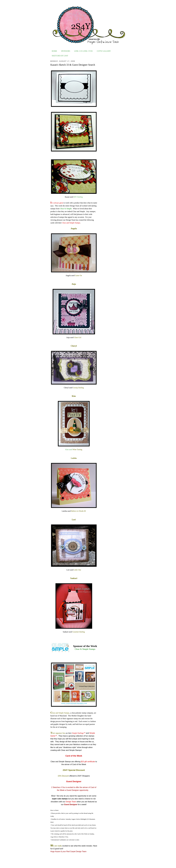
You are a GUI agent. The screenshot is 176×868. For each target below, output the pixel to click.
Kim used (69, 449)
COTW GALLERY (104, 51)
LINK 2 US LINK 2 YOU (84, 51)
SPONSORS (66, 51)
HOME (54, 51)
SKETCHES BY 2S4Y (60, 56)
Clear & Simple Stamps (85, 649)
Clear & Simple (66, 209)
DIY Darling (78, 197)
